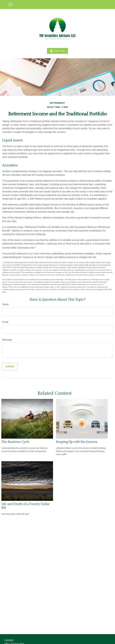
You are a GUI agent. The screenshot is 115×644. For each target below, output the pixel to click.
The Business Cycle (15, 442)
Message (7, 340)
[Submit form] (10, 367)
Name (5, 304)
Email (5, 322)
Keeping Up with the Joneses (77, 442)
